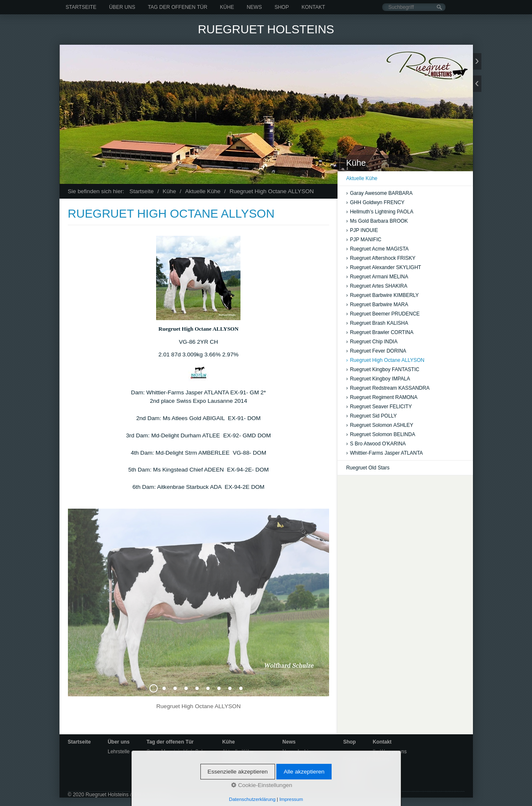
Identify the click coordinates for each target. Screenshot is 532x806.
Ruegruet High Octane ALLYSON (385, 360)
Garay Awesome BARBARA (379, 193)
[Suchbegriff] (414, 7)
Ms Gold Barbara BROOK (377, 221)
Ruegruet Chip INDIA (372, 342)
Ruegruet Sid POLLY (371, 416)
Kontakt (313, 7)
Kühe (227, 7)
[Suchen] (439, 7)
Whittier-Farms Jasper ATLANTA (384, 453)
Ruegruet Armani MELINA (377, 277)
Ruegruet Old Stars (368, 468)
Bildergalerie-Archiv (304, 759)
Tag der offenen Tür (177, 7)
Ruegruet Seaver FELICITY (379, 407)
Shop (282, 7)
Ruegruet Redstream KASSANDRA (388, 388)
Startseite (81, 7)
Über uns (122, 7)
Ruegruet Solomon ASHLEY (379, 425)
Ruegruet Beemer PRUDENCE (383, 314)
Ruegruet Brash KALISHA (377, 323)
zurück (477, 84)
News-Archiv (296, 752)
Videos (290, 767)
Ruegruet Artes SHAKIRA (377, 286)
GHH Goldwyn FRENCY (375, 202)
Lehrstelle (119, 752)
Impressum (355, 783)
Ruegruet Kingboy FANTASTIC (383, 369)
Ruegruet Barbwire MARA (377, 305)
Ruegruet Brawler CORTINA (380, 332)
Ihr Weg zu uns (389, 752)
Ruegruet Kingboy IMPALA (378, 379)
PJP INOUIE (362, 230)
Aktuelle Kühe (362, 178)
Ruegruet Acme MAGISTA (377, 249)
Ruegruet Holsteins (266, 29)
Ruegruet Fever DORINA (376, 351)
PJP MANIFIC (363, 240)
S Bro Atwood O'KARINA (376, 444)
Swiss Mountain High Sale (176, 752)
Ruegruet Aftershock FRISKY (381, 258)
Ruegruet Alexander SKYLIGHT (383, 267)
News (254, 7)
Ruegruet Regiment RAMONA (382, 397)
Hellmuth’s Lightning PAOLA (379, 212)
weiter (477, 61)
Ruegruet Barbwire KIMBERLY (382, 295)
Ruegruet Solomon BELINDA (381, 434)
